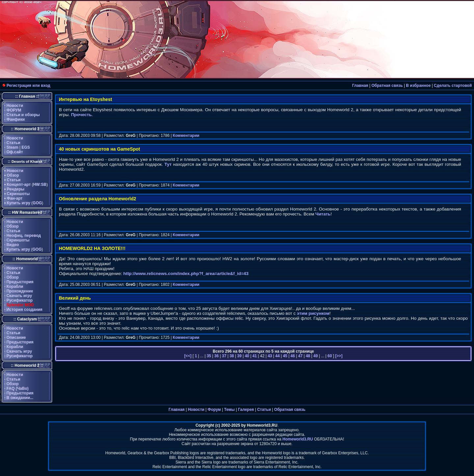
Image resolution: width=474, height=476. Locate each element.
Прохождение (20, 291)
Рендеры (16, 189)
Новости (15, 106)
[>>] (338, 356)
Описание (16, 338)
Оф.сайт (15, 152)
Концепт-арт (19, 185)
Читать (323, 214)
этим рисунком (313, 313)
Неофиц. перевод (24, 236)
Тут (168, 164)
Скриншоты (18, 194)
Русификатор (20, 300)
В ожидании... (20, 398)
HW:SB (40, 185)
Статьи (13, 143)
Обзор (13, 175)
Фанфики (16, 119)
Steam (13, 147)
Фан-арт (15, 198)
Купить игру (19, 203)
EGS (26, 147)
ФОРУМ (14, 110)
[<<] (188, 356)
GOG (37, 203)
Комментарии (186, 136)
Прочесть (81, 115)
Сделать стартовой (453, 86)
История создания (25, 310)
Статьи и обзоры (23, 115)
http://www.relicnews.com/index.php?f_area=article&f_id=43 (186, 274)
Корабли (15, 287)
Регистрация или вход (28, 86)
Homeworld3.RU (298, 439)
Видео (13, 245)
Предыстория (20, 282)
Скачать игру (19, 296)
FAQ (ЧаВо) (18, 388)
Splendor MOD (20, 305)
